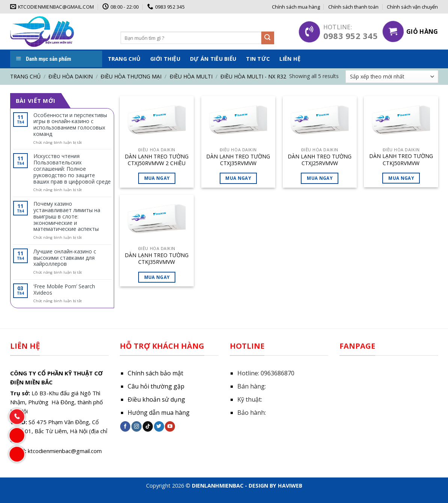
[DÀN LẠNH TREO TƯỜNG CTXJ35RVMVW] (238, 122)
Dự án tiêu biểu (213, 59)
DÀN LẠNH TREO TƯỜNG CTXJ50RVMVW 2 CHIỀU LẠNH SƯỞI (157, 160)
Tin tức (258, 59)
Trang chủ (124, 59)
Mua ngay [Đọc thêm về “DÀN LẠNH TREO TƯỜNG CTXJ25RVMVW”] (320, 178)
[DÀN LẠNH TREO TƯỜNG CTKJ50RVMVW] (401, 122)
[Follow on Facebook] (125, 426)
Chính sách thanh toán (353, 7)
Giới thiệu (165, 59)
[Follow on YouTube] (170, 426)
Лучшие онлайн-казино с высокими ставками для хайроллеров (65, 258)
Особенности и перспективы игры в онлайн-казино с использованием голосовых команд (70, 125)
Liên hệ (290, 59)
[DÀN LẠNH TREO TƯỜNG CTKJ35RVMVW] (157, 220)
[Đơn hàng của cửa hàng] (392, 77)
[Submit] (268, 38)
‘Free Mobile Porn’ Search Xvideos (64, 290)
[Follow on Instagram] (137, 426)
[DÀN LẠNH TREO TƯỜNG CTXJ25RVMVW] (320, 122)
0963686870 (278, 373)
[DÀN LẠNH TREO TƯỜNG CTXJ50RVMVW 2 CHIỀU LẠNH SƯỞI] (157, 122)
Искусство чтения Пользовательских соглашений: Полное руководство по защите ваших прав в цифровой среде (72, 169)
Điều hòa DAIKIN (71, 76)
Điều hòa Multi (191, 76)
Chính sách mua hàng (296, 7)
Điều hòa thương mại (131, 76)
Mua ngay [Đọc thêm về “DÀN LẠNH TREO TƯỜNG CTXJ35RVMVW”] (238, 178)
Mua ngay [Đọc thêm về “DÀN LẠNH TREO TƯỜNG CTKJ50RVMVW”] (401, 178)
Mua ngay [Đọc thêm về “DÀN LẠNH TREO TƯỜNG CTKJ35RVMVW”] (157, 277)
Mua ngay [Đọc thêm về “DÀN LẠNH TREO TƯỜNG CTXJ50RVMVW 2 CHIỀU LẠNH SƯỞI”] (157, 178)
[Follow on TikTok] (148, 426)
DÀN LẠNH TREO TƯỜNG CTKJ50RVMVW (401, 160)
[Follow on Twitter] (159, 426)
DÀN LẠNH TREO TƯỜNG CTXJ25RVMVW (320, 160)
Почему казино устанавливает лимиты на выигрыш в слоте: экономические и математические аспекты (67, 217)
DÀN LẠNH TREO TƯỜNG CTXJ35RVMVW (238, 160)
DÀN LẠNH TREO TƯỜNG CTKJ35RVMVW (157, 259)
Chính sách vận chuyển (412, 7)
